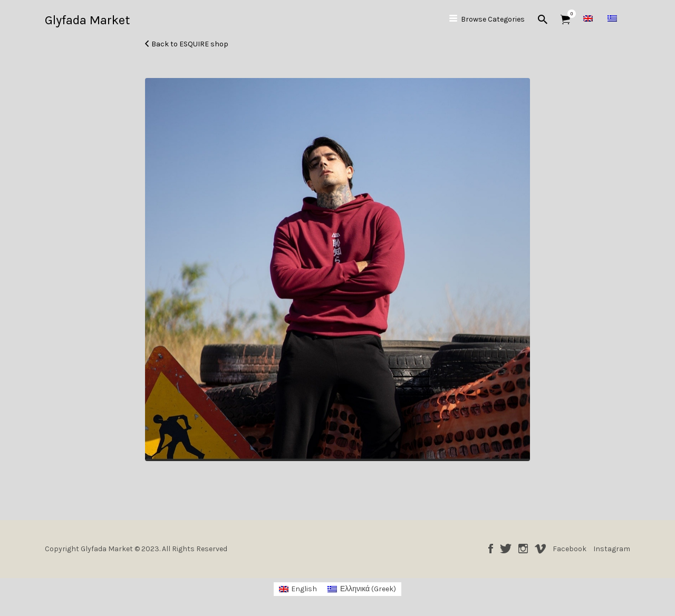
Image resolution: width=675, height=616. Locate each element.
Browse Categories (493, 19)
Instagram (523, 549)
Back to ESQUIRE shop (190, 44)
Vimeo (540, 549)
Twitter (506, 549)
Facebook (491, 549)
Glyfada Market (87, 20)
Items (569, 14)
